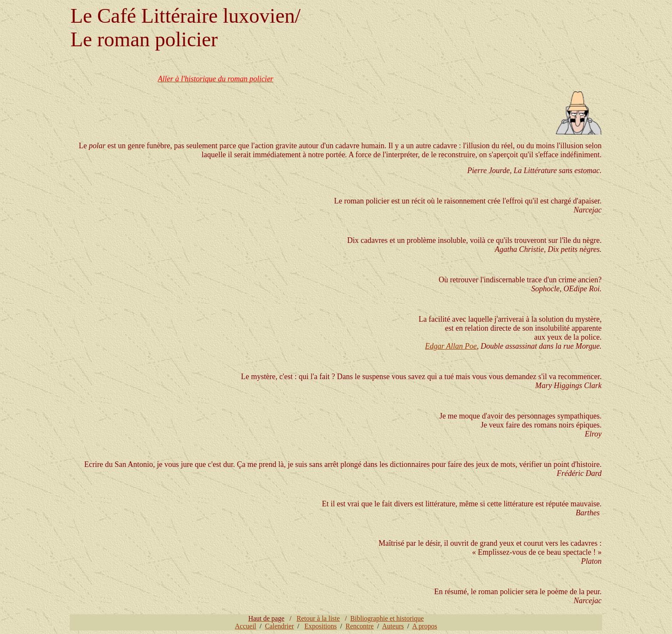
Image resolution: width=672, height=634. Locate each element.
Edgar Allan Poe (451, 346)
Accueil (246, 626)
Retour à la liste (318, 618)
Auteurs (393, 626)
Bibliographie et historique (387, 618)
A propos (425, 626)
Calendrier (279, 626)
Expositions (321, 626)
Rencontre (360, 626)
